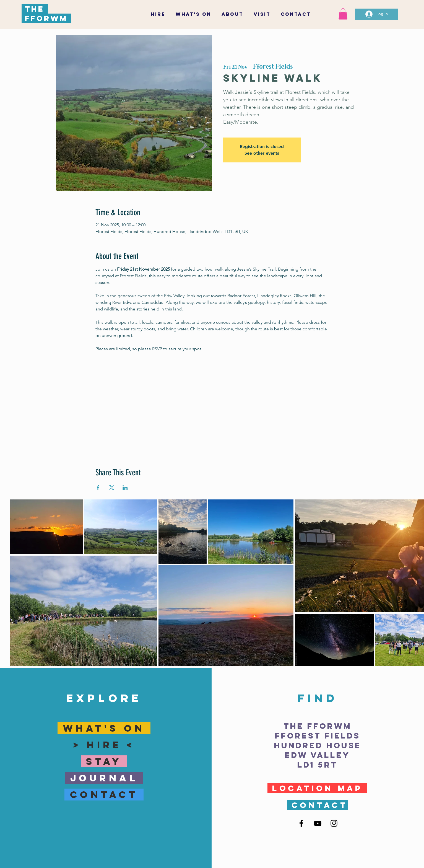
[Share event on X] (112, 488)
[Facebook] (301, 823)
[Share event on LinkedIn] (125, 488)
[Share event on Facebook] (98, 488)
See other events (262, 153)
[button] (262, 14)
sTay (107, 761)
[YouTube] (318, 823)
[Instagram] (334, 823)
